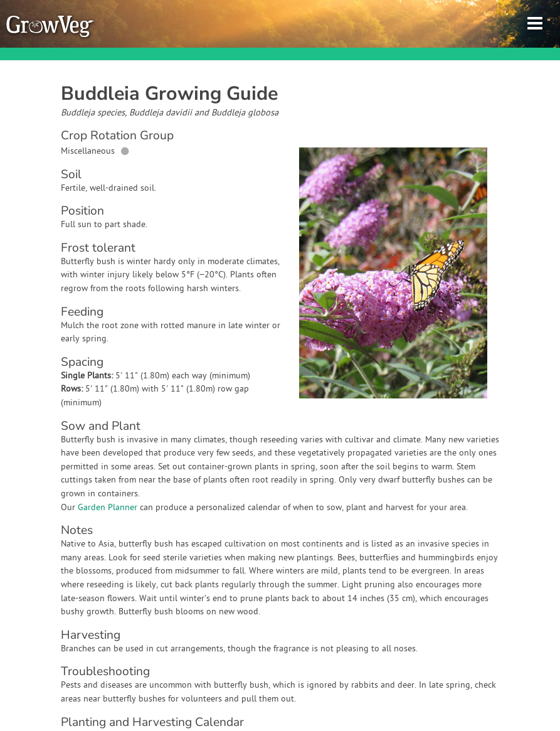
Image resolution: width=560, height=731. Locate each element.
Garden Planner (108, 508)
